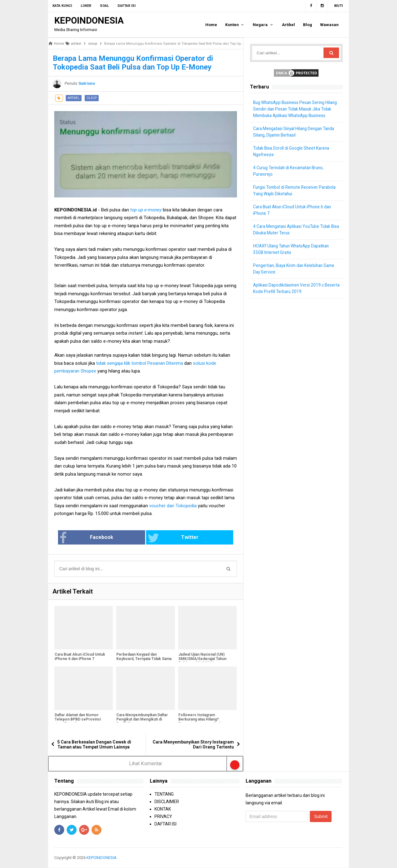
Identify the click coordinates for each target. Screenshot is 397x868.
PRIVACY (163, 817)
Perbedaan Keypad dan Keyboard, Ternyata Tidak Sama (144, 657)
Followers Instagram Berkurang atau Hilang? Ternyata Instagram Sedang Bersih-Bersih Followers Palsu (205, 722)
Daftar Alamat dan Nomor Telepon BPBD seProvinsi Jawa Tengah (77, 720)
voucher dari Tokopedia (174, 506)
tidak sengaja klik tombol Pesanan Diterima (140, 363)
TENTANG (164, 794)
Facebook (107, 538)
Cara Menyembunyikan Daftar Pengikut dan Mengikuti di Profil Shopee (142, 720)
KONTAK (163, 809)
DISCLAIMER (167, 802)
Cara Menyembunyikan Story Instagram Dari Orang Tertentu (193, 744)
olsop (92, 98)
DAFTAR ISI (165, 824)
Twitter (166, 538)
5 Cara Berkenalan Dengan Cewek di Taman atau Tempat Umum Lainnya (94, 744)
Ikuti (338, 6)
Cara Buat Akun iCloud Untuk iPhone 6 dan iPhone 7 (80, 657)
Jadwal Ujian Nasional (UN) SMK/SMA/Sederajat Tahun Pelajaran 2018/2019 (202, 659)
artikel (74, 98)
